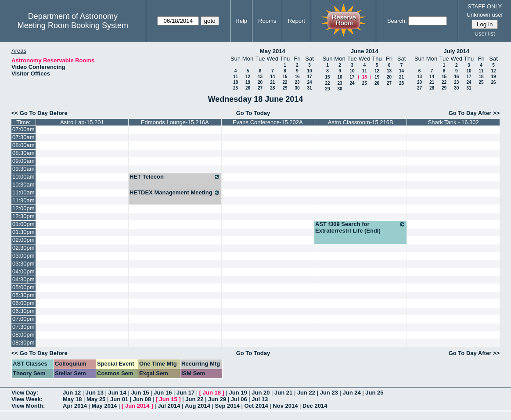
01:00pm (23, 224)
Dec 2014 (315, 406)
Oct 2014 (256, 406)
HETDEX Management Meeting (175, 193)
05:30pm (23, 295)
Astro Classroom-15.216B (361, 122)
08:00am (23, 145)
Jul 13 (260, 399)
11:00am (23, 192)
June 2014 (365, 51)
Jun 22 (306, 393)
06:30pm (23, 311)
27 (260, 88)
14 (272, 77)
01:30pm (23, 232)
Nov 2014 (285, 406)
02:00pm (23, 240)
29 (285, 88)
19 (248, 82)
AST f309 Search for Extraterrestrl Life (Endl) (360, 227)
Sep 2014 (227, 406)
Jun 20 (261, 393)
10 (309, 71)
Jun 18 (212, 393)
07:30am (23, 137)
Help (241, 21)
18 (236, 82)
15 (285, 77)
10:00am (23, 177)
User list (485, 34)
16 (297, 77)
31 (309, 88)
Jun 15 (140, 393)
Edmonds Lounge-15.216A (175, 122)
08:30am (23, 153)
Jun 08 (142, 399)
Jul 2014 (169, 406)
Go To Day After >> (474, 113)
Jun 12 (72, 393)
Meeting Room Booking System (73, 25)
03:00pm (23, 256)
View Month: (28, 406)
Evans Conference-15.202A (268, 122)
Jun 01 (119, 399)
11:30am (23, 200)
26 (248, 88)
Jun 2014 (137, 406)
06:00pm (23, 303)
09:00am (23, 161)
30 (297, 88)
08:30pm (23, 343)
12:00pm (23, 208)
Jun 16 (163, 393)
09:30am (23, 169)
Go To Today (253, 113)
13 (260, 77)
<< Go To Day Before (40, 113)
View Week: (27, 399)
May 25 (96, 399)
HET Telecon (175, 177)
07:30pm (23, 327)
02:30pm (23, 248)
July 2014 (456, 51)
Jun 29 (217, 399)
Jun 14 (117, 393)
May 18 (72, 399)
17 (309, 77)
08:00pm (23, 335)
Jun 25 (374, 393)
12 (248, 77)
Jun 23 (329, 393)
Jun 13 (95, 393)
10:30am (23, 185)
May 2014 (273, 51)
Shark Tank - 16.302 (453, 122)
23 (297, 82)
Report (297, 21)
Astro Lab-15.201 (82, 122)
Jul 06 (239, 399)
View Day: (25, 393)
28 (272, 88)
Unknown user (485, 15)
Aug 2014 (198, 406)
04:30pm (23, 279)
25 (236, 88)
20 (260, 82)
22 (285, 82)
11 (236, 77)
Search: (397, 21)
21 (272, 82)
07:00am (23, 129)
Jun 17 (185, 393)
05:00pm (23, 287)
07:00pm (23, 319)
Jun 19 (238, 393)
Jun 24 (351, 393)
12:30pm (23, 216)
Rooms (267, 21)
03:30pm (23, 264)
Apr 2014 (75, 406)
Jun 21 (283, 393)
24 (309, 82)
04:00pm (23, 271)
